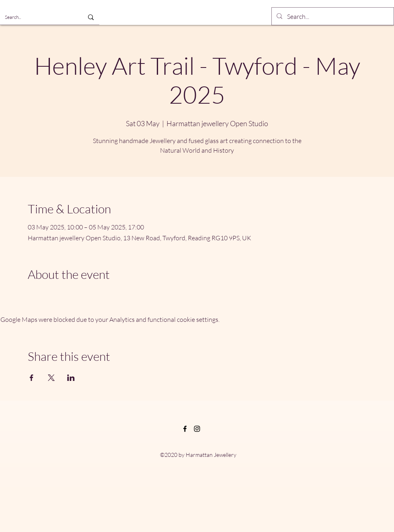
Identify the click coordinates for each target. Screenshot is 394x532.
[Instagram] (197, 429)
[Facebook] (185, 429)
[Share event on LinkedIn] (71, 378)
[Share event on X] (51, 378)
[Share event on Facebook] (32, 378)
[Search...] (35, 17)
